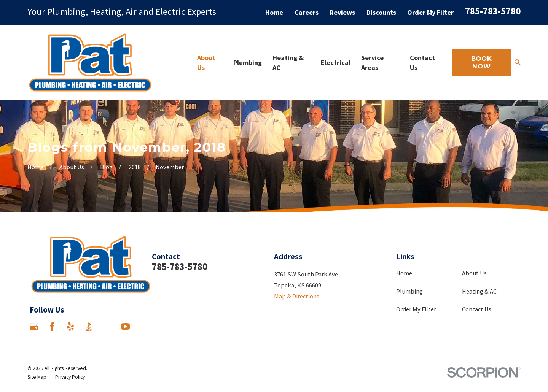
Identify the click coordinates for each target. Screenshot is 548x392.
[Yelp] (71, 326)
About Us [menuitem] (206, 62)
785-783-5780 (493, 11)
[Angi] (107, 326)
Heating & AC (479, 291)
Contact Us (477, 309)
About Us (474, 273)
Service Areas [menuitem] (372, 62)
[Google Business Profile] (34, 326)
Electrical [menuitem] (336, 63)
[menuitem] (37, 377)
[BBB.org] (89, 326)
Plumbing (409, 291)
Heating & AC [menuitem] (288, 62)
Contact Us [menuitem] (422, 62)
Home (274, 12)
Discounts (381, 12)
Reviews (342, 12)
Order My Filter (430, 12)
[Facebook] (52, 326)
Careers (307, 12)
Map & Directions (297, 296)
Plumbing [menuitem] (248, 63)
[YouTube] (125, 326)
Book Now (482, 62)
